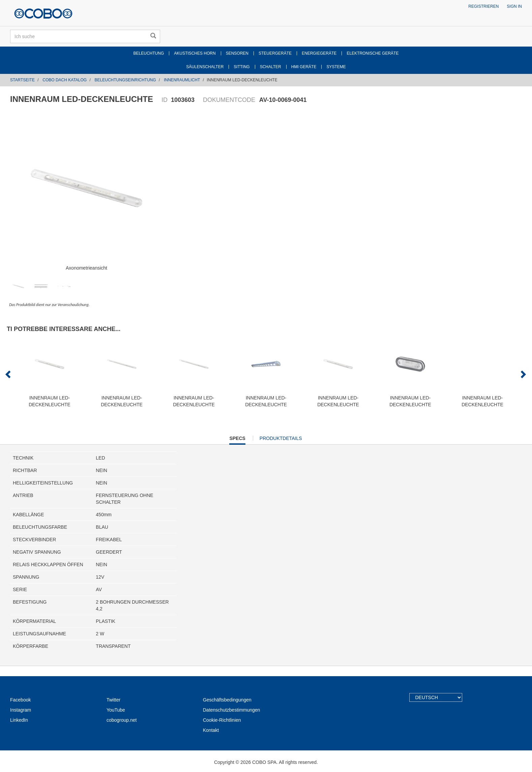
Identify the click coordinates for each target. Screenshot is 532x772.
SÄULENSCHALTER (205, 67)
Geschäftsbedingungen (227, 700)
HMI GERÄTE (304, 67)
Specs (237, 440)
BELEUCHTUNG (149, 53)
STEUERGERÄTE (275, 53)
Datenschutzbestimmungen (232, 710)
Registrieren (483, 6)
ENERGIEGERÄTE (319, 53)
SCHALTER (271, 67)
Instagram (21, 710)
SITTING (242, 67)
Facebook (20, 700)
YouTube (116, 710)
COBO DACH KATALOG (65, 80)
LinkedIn (19, 720)
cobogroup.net (122, 720)
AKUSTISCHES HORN (195, 53)
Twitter (113, 700)
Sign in (514, 6)
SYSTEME (336, 67)
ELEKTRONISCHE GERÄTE (373, 53)
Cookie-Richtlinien (222, 720)
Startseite (22, 80)
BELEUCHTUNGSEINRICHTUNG (125, 80)
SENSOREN (237, 53)
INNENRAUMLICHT (182, 80)
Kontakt (211, 730)
